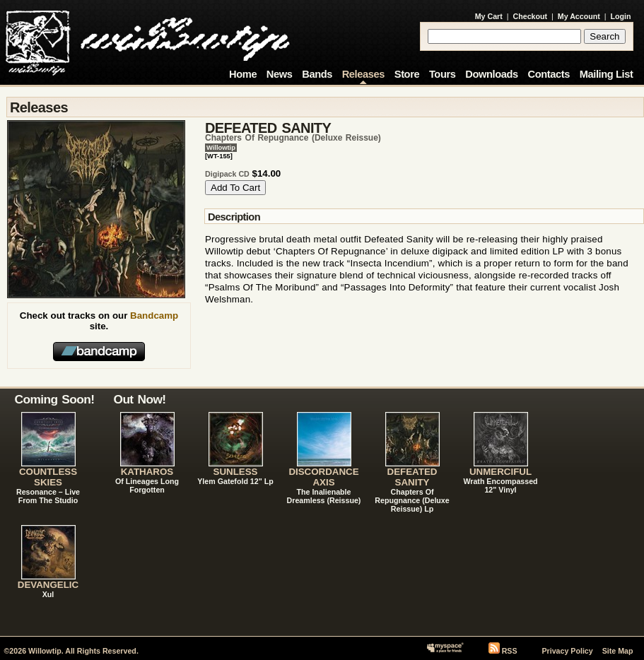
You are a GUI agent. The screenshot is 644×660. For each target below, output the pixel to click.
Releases (363, 74)
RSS (510, 651)
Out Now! (140, 399)
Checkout (531, 16)
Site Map (618, 651)
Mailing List (607, 74)
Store (407, 74)
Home (243, 74)
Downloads (492, 74)
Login (621, 16)
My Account (579, 16)
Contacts (549, 74)
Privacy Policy (567, 651)
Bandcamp (154, 316)
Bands (317, 74)
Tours (443, 74)
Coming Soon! (55, 399)
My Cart (489, 16)
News (280, 74)
